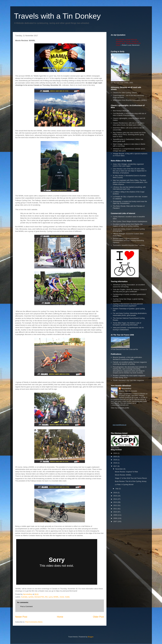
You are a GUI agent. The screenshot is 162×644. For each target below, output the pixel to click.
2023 (115, 457)
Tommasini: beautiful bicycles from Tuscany (129, 245)
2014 (115, 499)
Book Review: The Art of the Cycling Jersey (131, 481)
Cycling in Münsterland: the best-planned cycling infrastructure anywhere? (128, 305)
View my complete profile (120, 408)
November (119, 469)
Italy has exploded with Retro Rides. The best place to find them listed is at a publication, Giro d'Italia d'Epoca (130, 182)
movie (62, 597)
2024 (115, 453)
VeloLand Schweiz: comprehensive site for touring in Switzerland (128, 329)
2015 (115, 496)
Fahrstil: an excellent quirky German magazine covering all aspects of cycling (130, 363)
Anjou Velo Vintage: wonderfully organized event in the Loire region (128, 165)
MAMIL (56, 597)
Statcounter (115, 448)
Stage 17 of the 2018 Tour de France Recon (131, 478)
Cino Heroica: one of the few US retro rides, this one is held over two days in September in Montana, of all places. (130, 171)
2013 (115, 502)
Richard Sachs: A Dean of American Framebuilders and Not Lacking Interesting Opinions (128, 240)
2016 (115, 493)
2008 (115, 518)
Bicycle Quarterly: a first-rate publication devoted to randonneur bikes (127, 358)
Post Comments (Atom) (34, 622)
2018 (115, 463)
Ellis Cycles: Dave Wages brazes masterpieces (130, 221)
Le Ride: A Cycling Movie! (124, 484)
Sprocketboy (126, 388)
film (46, 597)
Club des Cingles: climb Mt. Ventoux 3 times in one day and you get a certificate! (130, 290)
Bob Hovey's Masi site (121, 111)
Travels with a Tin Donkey (57, 16)
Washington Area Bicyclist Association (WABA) (130, 100)
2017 (115, 466)
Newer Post (21, 617)
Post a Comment (27, 606)
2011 (115, 509)
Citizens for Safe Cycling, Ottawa (125, 93)
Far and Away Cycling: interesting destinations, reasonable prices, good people (130, 314)
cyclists (31, 597)
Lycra (51, 597)
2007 (115, 521)
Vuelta (67, 597)
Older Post (98, 617)
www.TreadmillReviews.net (120, 425)
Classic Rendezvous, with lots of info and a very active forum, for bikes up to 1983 (129, 124)
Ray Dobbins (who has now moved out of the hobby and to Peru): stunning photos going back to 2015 (129, 135)
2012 (115, 505)
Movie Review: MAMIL (123, 475)
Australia (24, 597)
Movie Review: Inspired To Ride (126, 472)
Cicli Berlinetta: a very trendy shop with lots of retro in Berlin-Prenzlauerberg (129, 114)
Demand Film (39, 597)
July (117, 489)
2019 (115, 460)
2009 (115, 515)
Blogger (91, 637)
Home (60, 617)
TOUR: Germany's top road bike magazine (128, 380)
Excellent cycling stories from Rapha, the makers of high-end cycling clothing (128, 225)
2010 (115, 512)
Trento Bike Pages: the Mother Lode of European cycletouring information (127, 324)
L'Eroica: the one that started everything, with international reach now (129, 188)
